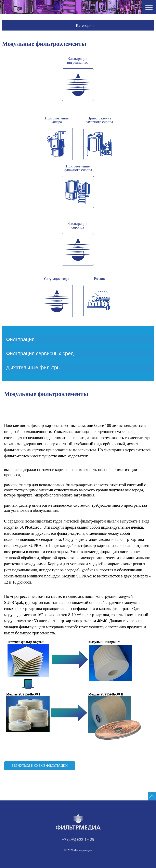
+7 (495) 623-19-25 (78, 840)
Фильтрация (20, 339)
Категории (85, 25)
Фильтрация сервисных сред (40, 353)
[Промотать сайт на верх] (152, 796)
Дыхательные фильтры (33, 367)
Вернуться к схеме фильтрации (40, 766)
